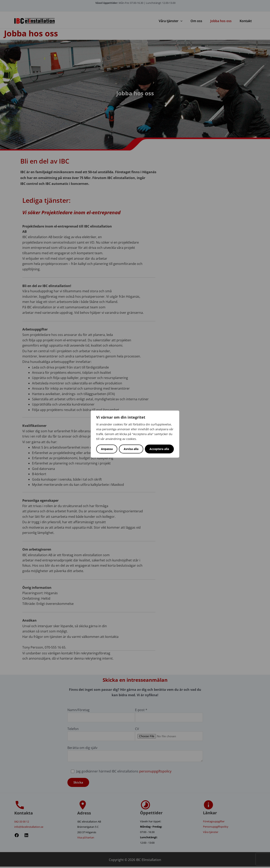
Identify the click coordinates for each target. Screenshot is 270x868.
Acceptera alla (159, 449)
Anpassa (107, 449)
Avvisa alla (131, 449)
